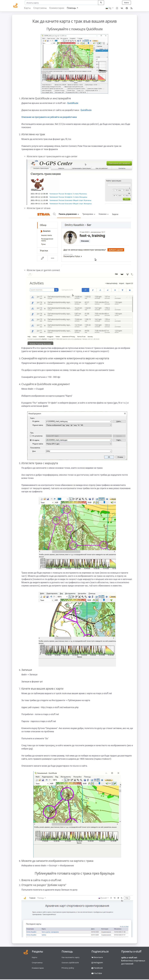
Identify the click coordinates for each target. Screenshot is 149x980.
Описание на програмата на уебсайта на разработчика (49, 117)
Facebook (97, 968)
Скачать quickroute (71, 963)
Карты (27, 8)
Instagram (97, 963)
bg (109, 8)
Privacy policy (68, 968)
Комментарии (57, 8)
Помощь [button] (72, 8)
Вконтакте (97, 957)
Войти (126, 3)
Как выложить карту (71, 957)
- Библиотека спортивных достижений (133, 961)
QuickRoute (73, 103)
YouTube (97, 974)
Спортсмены (40, 8)
